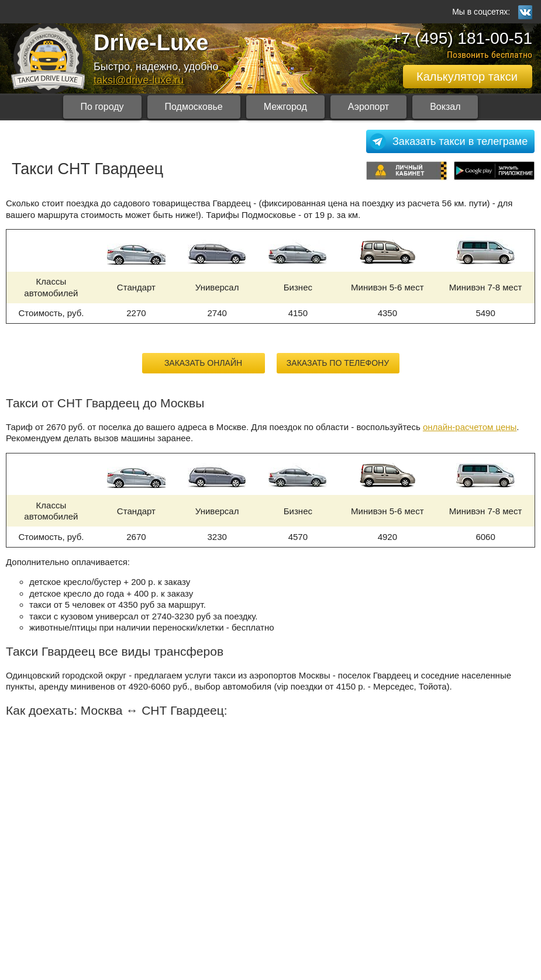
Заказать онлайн (203, 363)
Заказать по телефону (338, 363)
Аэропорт (368, 107)
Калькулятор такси (467, 77)
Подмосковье (194, 107)
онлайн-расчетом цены (470, 427)
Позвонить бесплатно (490, 55)
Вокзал (445, 107)
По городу (102, 107)
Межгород (285, 107)
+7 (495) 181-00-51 (462, 38)
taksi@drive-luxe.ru (139, 80)
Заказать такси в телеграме (460, 141)
